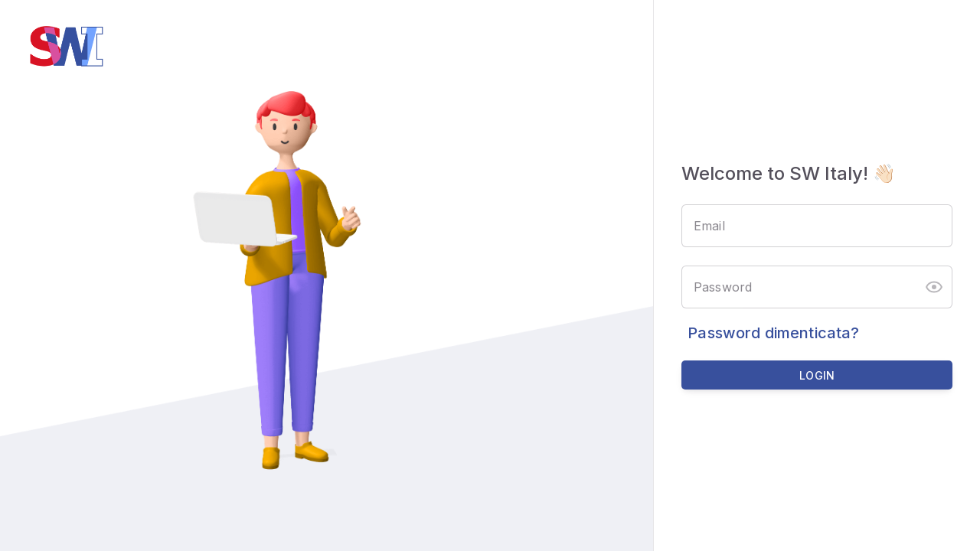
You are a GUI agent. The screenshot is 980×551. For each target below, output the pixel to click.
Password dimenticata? (773, 333)
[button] (934, 287)
